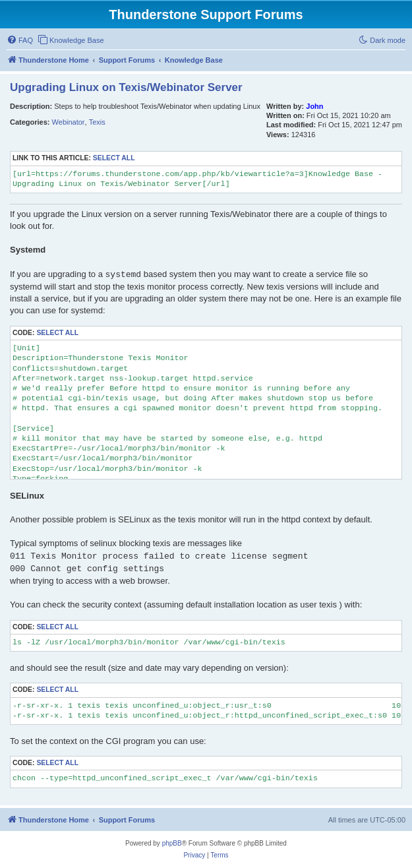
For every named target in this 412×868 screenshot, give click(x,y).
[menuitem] (20, 40)
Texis (97, 122)
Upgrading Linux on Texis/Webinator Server (126, 87)
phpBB (172, 843)
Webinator (69, 122)
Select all (114, 158)
